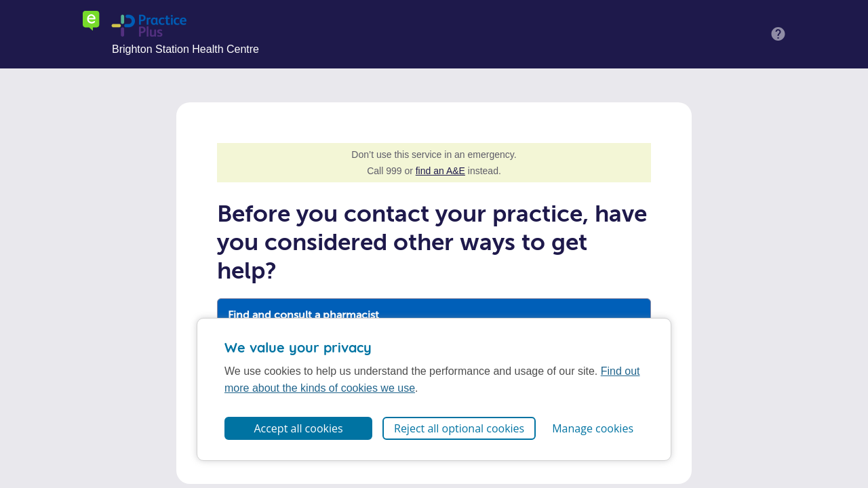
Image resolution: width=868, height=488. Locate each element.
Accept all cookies (298, 428)
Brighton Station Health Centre (185, 49)
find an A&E (440, 171)
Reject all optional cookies (459, 428)
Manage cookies (593, 428)
